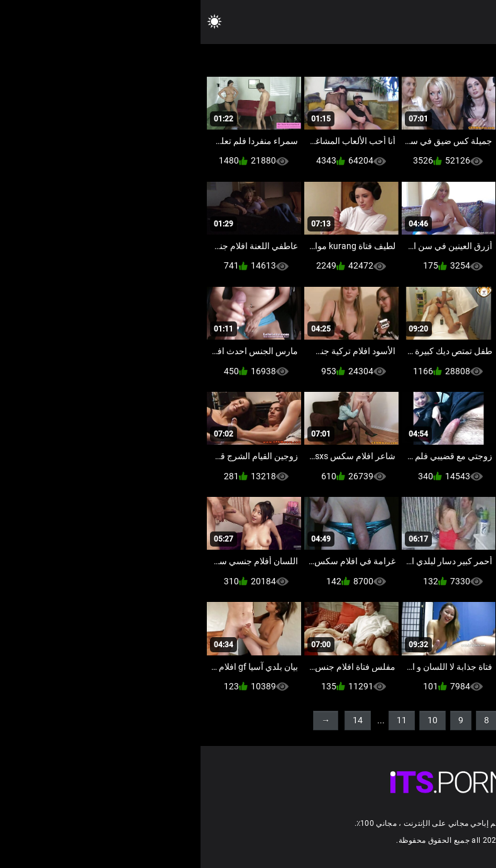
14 (157, 720)
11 (201, 720)
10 (232, 720)
